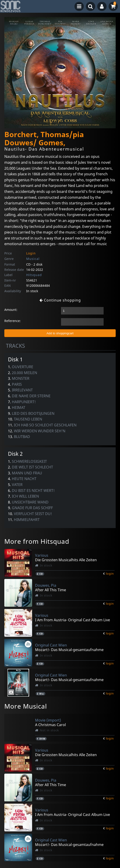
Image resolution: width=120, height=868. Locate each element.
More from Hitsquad (37, 541)
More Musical (26, 706)
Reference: (13, 321)
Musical (33, 259)
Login (31, 253)
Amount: (11, 310)
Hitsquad (34, 275)
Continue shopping (60, 300)
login (110, 574)
